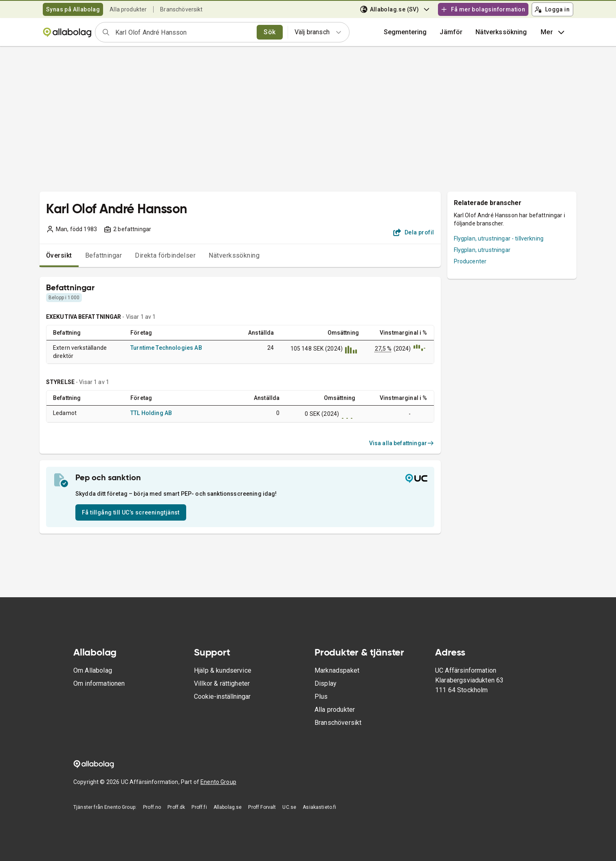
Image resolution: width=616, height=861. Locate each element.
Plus (321, 697)
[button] (451, 32)
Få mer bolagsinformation (483, 9)
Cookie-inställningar (222, 697)
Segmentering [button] (405, 32)
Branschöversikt (181, 9)
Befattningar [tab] (104, 255)
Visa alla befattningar (402, 443)
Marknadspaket (337, 670)
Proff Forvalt (262, 807)
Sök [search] (269, 32)
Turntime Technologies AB (166, 348)
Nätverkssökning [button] (501, 32)
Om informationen (99, 683)
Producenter (470, 261)
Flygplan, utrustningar (482, 250)
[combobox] (183, 32)
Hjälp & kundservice (223, 670)
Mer (553, 32)
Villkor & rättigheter (222, 683)
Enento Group (218, 782)
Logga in (552, 9)
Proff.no (152, 807)
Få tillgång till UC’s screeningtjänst (131, 512)
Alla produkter (128, 9)
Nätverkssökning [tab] (234, 255)
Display (326, 683)
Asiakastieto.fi (319, 807)
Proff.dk (176, 807)
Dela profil (414, 232)
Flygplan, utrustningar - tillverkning (499, 238)
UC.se (289, 807)
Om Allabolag (93, 670)
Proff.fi (199, 807)
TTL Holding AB (151, 413)
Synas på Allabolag (73, 9)
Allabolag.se (228, 807)
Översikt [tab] (59, 255)
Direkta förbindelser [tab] (165, 255)
